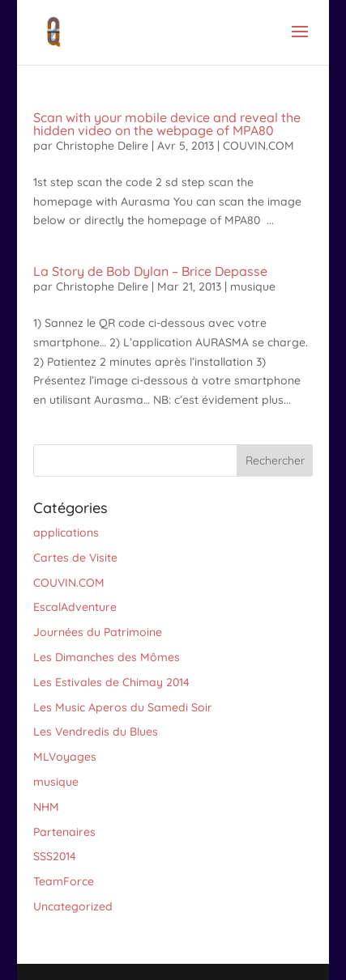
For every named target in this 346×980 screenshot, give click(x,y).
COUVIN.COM (258, 146)
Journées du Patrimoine (98, 632)
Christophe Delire (102, 146)
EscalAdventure (75, 607)
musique (253, 286)
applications (66, 532)
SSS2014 (55, 856)
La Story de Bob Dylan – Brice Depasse (150, 271)
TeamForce (64, 881)
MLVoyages (65, 757)
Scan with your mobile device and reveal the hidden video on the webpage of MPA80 (167, 124)
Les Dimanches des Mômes (107, 657)
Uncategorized (73, 906)
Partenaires (64, 832)
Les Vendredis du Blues (96, 732)
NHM (46, 807)
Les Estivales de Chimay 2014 (111, 682)
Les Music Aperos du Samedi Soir (123, 707)
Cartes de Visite (75, 558)
